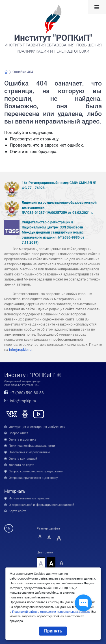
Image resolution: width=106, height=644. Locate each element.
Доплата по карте (21, 465)
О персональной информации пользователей (41, 505)
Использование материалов (29, 498)
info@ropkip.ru (20, 350)
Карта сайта (18, 511)
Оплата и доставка (22, 440)
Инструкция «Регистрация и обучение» (37, 427)
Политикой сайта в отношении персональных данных (51, 612)
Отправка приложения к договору (33, 478)
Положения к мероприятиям (29, 452)
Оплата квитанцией (23, 459)
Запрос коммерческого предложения (36, 471)
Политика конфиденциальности (32, 446)
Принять (53, 631)
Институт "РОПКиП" (53, 38)
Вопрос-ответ (18, 433)
